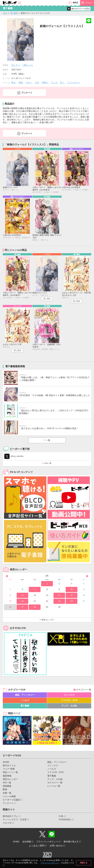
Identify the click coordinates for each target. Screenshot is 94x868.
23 (59, 601)
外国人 (45, 83)
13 (22, 595)
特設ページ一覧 (10, 772)
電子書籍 (14, 13)
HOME (6, 762)
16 (59, 595)
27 (22, 607)
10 (72, 589)
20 (22, 601)
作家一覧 (7, 793)
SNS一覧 (48, 463)
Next (87, 576)
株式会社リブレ (10, 816)
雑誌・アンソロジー (25, 695)
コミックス (69, 695)
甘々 (62, 83)
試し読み (47, 299)
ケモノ (29, 83)
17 (72, 595)
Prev (7, 576)
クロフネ (7, 823)
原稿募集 (7, 786)
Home (5, 13)
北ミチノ (16, 65)
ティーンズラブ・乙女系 (15, 820)
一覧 (48, 440)
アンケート (27, 93)
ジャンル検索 (9, 796)
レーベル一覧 (54, 786)
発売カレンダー (48, 620)
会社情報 (27, 842)
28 (35, 607)
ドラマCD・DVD (69, 700)
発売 (76, 3)
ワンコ (54, 83)
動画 (5, 789)
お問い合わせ (56, 846)
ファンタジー (74, 83)
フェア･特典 (9, 769)
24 (72, 601)
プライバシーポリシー (50, 863)
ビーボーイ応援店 (11, 800)
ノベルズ (25, 700)
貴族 (21, 83)
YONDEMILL (65, 820)
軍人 (14, 83)
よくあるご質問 (37, 846)
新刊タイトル (9, 766)
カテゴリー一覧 (84, 690)
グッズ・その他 (69, 706)
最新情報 (7, 776)
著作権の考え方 (71, 842)
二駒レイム (28, 65)
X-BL (61, 816)
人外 (37, 83)
